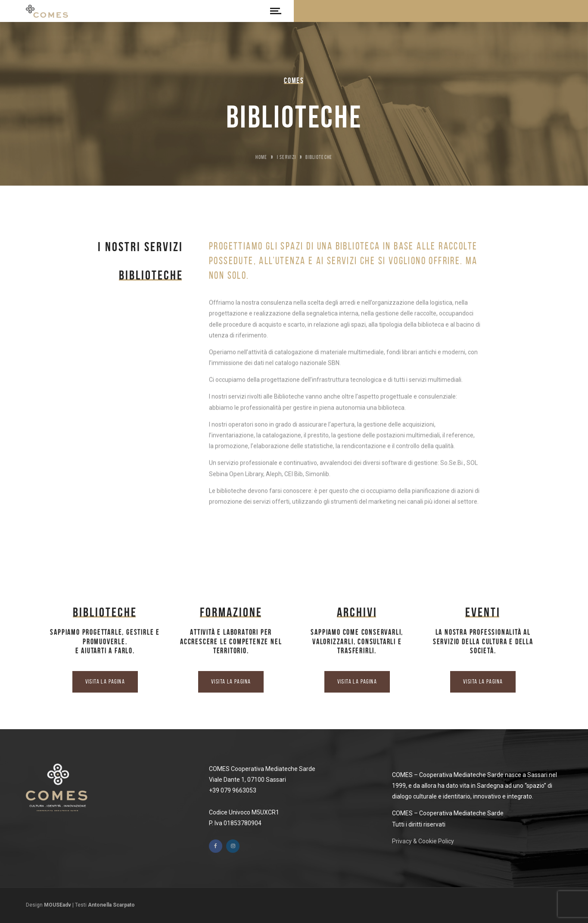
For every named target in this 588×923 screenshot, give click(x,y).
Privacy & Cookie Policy (423, 841)
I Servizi (287, 157)
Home (261, 157)
